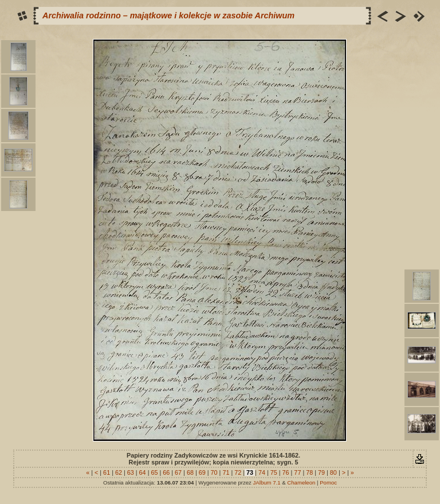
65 (154, 472)
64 (143, 472)
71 (226, 472)
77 (297, 472)
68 (190, 472)
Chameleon (301, 482)
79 (321, 472)
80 (333, 472)
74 (262, 472)
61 (107, 472)
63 (131, 472)
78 (309, 472)
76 (286, 472)
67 (178, 472)
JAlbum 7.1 (267, 482)
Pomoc (328, 482)
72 (238, 472)
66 (166, 472)
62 (119, 472)
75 (274, 472)
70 (214, 472)
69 (202, 472)
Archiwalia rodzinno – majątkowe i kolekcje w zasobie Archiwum (168, 15)
